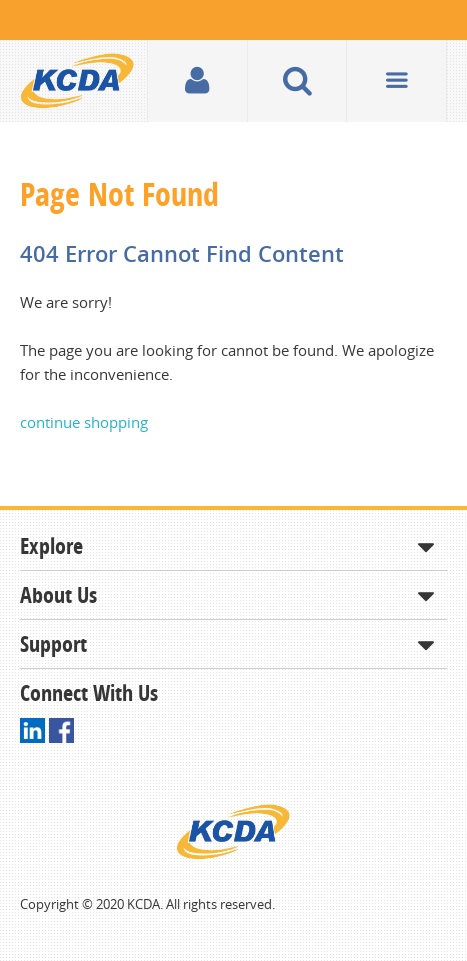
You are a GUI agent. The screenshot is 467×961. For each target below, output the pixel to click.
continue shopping (84, 422)
